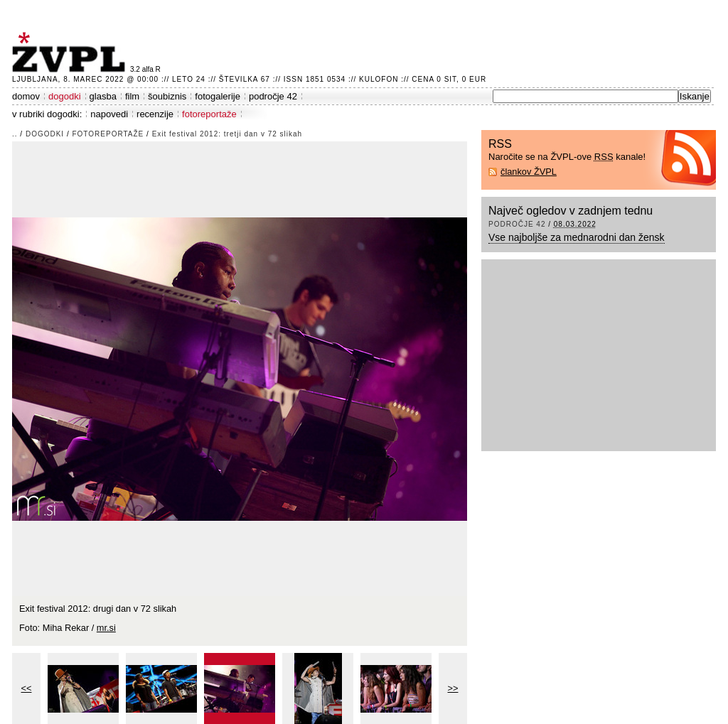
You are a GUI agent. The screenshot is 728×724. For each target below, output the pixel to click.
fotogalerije (218, 96)
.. (15, 134)
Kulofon (379, 79)
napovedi (109, 114)
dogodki (65, 96)
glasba (103, 96)
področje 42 (273, 96)
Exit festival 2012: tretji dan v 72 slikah (227, 134)
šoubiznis (167, 96)
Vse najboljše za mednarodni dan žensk (577, 237)
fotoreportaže (209, 114)
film (132, 96)
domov (26, 96)
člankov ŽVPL (529, 172)
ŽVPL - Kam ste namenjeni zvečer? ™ (71, 52)
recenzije (155, 114)
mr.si (106, 628)
